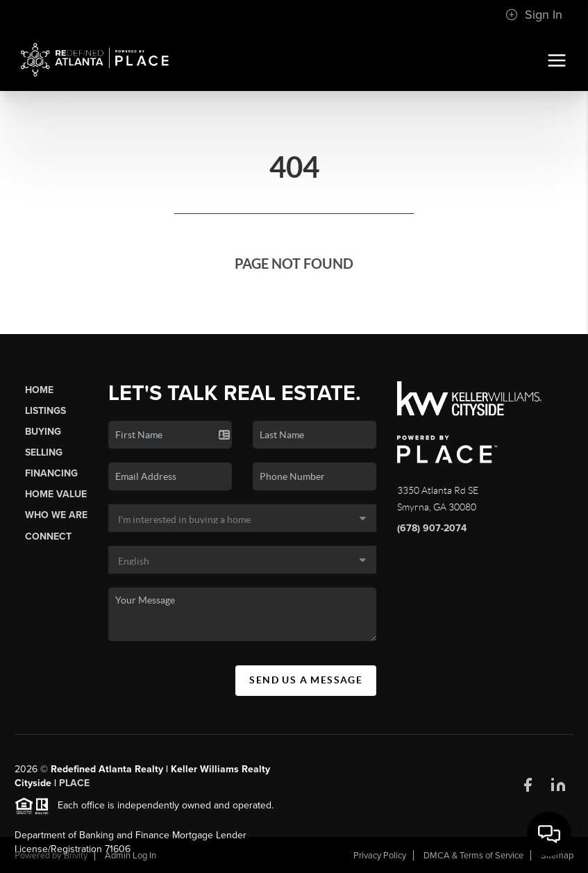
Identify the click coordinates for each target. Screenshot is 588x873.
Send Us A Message (306, 680)
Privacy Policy (380, 856)
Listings (45, 411)
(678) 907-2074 (432, 528)
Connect (48, 537)
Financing (51, 473)
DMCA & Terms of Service (473, 856)
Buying (43, 432)
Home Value (56, 494)
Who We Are (56, 515)
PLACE (74, 788)
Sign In (534, 15)
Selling (44, 452)
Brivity (76, 856)
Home (39, 390)
